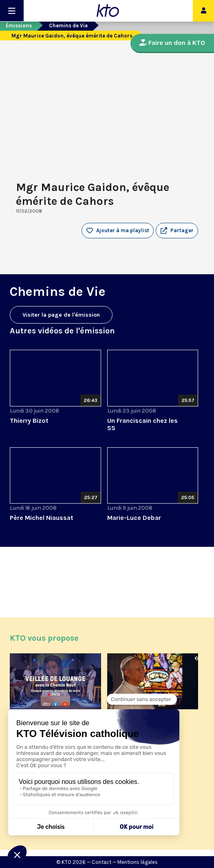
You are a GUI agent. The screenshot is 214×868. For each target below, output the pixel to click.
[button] (177, 231)
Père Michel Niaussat (42, 518)
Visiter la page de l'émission (61, 315)
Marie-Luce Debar (134, 518)
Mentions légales (138, 862)
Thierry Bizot (29, 421)
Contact (101, 862)
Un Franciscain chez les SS (142, 424)
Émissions (19, 26)
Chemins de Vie (68, 26)
